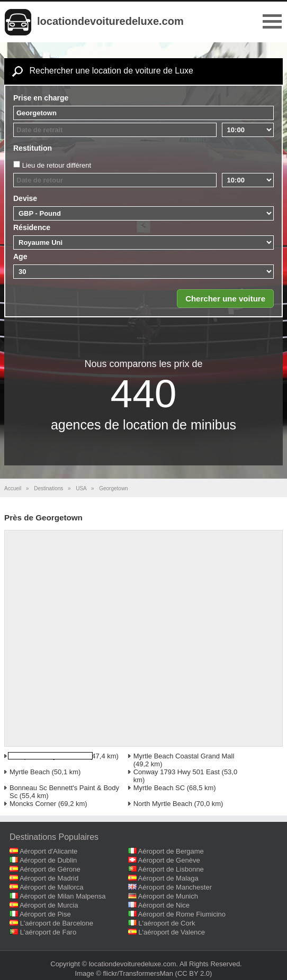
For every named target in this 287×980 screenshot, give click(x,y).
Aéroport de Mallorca (52, 887)
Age (20, 257)
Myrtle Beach (30, 772)
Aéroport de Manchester (175, 887)
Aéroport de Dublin (48, 860)
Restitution (33, 148)
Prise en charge (41, 98)
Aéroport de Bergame (171, 851)
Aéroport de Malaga (168, 878)
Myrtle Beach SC (159, 788)
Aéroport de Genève (169, 860)
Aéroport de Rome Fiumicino (182, 914)
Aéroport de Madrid (49, 878)
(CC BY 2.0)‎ (194, 973)
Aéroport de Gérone (50, 869)
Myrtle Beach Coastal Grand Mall (184, 756)
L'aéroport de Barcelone (57, 923)
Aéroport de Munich (168, 896)
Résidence (32, 227)
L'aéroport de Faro (48, 932)
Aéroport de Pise (45, 914)
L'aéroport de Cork (167, 923)
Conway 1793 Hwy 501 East (177, 772)
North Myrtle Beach (163, 804)
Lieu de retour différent (57, 165)
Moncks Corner (33, 804)
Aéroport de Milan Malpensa (63, 896)
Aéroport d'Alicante (48, 851)
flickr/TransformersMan (138, 973)
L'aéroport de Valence (172, 932)
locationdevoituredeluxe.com (110, 21)
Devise (25, 198)
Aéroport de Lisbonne (171, 869)
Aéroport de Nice (164, 905)
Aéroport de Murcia (49, 905)
